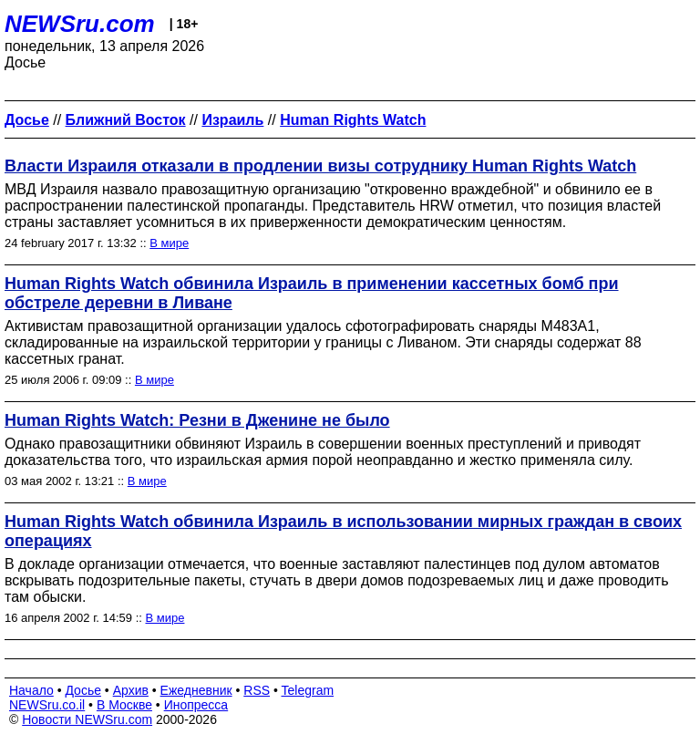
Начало (31, 690)
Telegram (308, 690)
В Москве (124, 705)
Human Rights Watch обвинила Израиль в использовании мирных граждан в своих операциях (343, 531)
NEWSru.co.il (47, 705)
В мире (169, 243)
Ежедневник (196, 690)
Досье (83, 690)
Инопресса (196, 705)
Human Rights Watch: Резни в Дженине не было (197, 420)
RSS (257, 690)
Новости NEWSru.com (87, 719)
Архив (131, 690)
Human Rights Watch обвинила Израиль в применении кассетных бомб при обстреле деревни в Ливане (312, 293)
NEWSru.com (80, 24)
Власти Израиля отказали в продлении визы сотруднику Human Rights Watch (320, 166)
